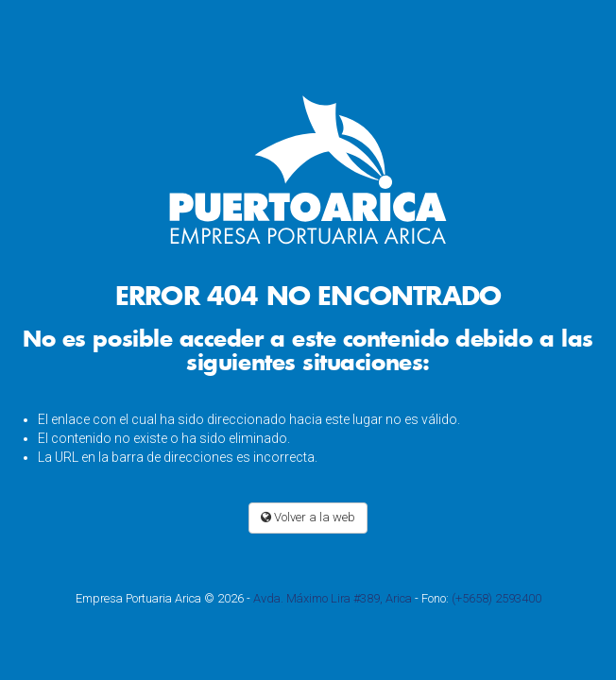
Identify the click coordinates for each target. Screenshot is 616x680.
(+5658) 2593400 (496, 598)
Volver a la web (308, 517)
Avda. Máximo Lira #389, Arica (333, 598)
